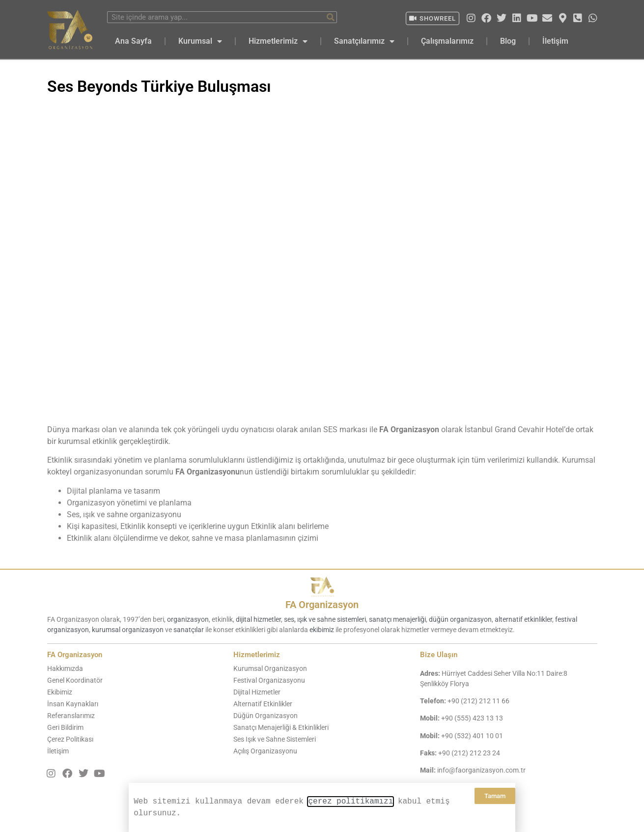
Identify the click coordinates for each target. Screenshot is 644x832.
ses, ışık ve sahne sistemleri (325, 619)
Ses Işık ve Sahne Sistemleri (275, 739)
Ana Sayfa (133, 41)
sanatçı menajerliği (397, 619)
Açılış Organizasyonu (265, 751)
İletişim (555, 41)
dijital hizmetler (258, 619)
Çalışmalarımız (447, 41)
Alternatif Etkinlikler (263, 704)
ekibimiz (322, 630)
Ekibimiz (60, 692)
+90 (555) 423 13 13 (472, 718)
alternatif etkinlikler (523, 619)
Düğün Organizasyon (266, 716)
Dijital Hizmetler (257, 692)
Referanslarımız (71, 716)
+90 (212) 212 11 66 (478, 701)
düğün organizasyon (460, 619)
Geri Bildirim (65, 727)
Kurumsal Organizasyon (270, 668)
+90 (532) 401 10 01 (472, 736)
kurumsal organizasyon (128, 630)
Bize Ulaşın (439, 655)
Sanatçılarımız (364, 41)
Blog (508, 41)
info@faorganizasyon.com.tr (481, 770)
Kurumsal (200, 41)
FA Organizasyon (322, 605)
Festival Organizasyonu (269, 680)
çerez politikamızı (350, 802)
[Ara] (331, 17)
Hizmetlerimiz (278, 41)
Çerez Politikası (70, 739)
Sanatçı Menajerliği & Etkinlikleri (281, 727)
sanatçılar (189, 630)
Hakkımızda (65, 668)
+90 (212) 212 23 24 (469, 753)
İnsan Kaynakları (73, 704)
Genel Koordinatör (75, 680)
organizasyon (188, 619)
